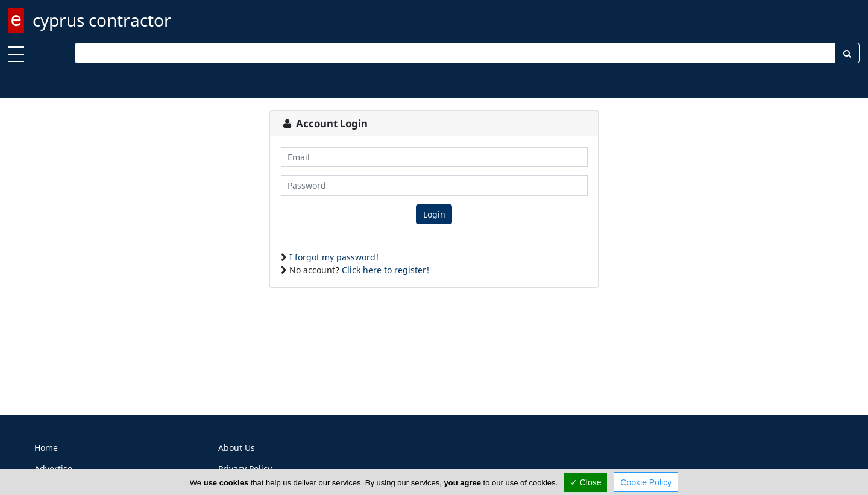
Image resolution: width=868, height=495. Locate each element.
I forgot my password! (334, 257)
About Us (237, 448)
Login (434, 214)
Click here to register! (385, 270)
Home (46, 448)
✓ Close (586, 482)
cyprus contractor (102, 20)
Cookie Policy (646, 482)
